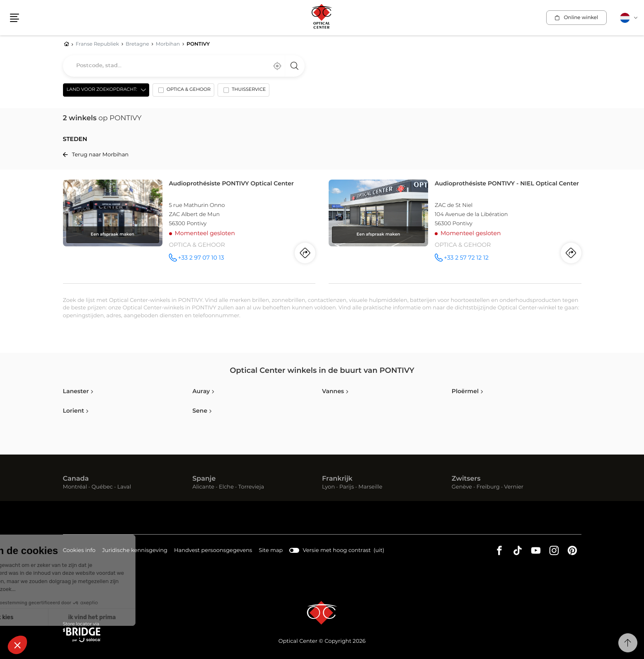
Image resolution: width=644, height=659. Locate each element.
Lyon (328, 487)
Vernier (514, 487)
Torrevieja (251, 487)
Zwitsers (466, 479)
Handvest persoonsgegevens (213, 551)
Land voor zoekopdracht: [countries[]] (102, 90)
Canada (76, 479)
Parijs (347, 487)
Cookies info (79, 551)
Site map (271, 551)
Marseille (370, 487)
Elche (226, 487)
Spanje (204, 479)
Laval (124, 487)
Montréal (75, 487)
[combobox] (184, 66)
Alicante (203, 487)
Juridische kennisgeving (135, 551)
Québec (102, 487)
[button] (15, 18)
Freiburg (488, 487)
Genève (462, 487)
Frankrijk (337, 479)
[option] (183, 92)
